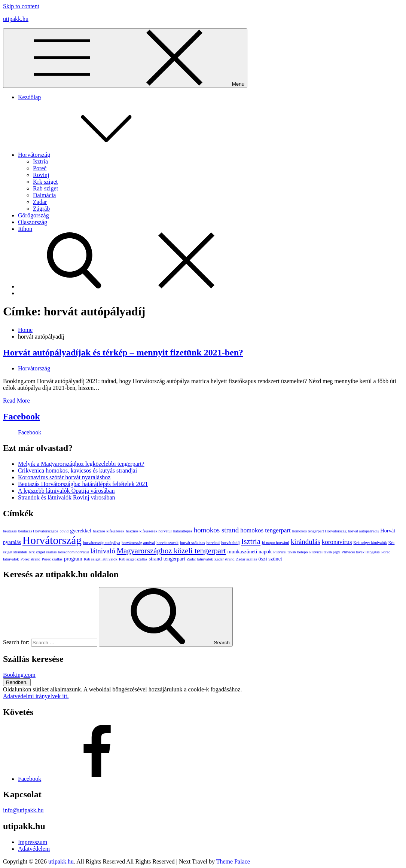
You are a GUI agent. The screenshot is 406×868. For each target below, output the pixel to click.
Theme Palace (233, 861)
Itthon (25, 229)
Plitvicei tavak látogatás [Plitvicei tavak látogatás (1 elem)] (361, 552)
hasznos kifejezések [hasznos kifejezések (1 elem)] (109, 531)
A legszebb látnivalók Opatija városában (66, 491)
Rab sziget (45, 188)
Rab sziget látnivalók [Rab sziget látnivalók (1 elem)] (101, 559)
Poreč (40, 168)
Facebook (22, 416)
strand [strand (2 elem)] (155, 559)
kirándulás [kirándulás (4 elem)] (306, 542)
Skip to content (21, 6)
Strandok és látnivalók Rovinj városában (67, 497)
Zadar (40, 202)
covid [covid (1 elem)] (64, 531)
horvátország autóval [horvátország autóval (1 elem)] (138, 543)
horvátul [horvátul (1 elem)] (213, 543)
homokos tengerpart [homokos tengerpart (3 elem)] (265, 530)
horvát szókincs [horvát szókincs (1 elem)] (193, 543)
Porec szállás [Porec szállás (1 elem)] (52, 559)
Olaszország (33, 222)
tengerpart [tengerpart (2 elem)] (174, 559)
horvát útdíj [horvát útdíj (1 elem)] (230, 543)
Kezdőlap (29, 97)
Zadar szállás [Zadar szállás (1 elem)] (247, 559)
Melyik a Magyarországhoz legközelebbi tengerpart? (81, 464)
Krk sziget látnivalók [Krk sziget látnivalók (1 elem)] (370, 543)
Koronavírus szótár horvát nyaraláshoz (64, 477)
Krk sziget (45, 182)
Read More (16, 401)
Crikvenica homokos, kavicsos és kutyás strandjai (77, 470)
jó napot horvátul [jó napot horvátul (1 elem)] (276, 543)
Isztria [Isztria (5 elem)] (251, 541)
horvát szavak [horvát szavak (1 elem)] (167, 543)
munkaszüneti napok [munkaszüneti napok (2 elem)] (250, 551)
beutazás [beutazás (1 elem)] (10, 531)
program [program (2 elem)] (73, 559)
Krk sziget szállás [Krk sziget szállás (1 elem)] (42, 552)
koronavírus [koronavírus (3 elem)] (337, 542)
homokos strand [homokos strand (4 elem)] (216, 530)
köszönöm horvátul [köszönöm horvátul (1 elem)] (73, 552)
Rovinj (41, 175)
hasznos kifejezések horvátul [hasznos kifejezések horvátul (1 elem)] (149, 531)
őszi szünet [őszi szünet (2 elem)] (271, 559)
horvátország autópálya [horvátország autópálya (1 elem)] (102, 543)
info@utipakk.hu (23, 810)
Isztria (40, 161)
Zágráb (41, 209)
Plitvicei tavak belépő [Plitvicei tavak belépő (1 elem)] (290, 552)
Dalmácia (44, 195)
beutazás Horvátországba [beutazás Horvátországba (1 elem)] (38, 531)
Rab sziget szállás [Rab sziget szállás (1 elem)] (133, 559)
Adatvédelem (34, 849)
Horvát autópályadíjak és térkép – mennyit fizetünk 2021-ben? (123, 352)
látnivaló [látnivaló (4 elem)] (103, 551)
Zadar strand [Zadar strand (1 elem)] (225, 559)
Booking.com (19, 675)
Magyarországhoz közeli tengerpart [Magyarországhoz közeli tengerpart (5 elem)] (171, 551)
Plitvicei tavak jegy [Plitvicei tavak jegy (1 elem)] (325, 552)
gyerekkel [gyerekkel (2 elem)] (81, 531)
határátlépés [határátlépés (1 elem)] (183, 531)
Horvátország (90, 155)
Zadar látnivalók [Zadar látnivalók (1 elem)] (200, 559)
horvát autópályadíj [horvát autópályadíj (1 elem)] (364, 531)
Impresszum (33, 842)
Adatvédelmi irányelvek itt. (36, 696)
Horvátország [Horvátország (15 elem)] (52, 540)
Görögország (33, 215)
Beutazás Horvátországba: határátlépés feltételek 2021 (83, 484)
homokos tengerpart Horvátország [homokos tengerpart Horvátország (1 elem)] (319, 531)
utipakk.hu (16, 19)
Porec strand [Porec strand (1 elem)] (30, 559)
